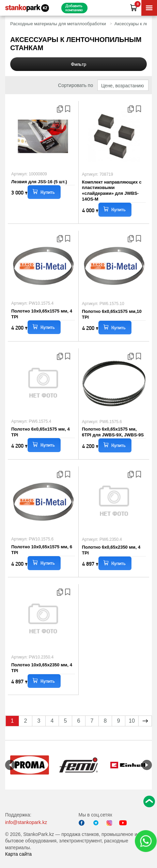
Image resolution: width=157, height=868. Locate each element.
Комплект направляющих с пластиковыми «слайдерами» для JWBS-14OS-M (112, 191)
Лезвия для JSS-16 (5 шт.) (39, 182)
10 (132, 721)
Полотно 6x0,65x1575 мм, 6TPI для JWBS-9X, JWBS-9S (113, 432)
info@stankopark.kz (26, 822)
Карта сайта (18, 854)
